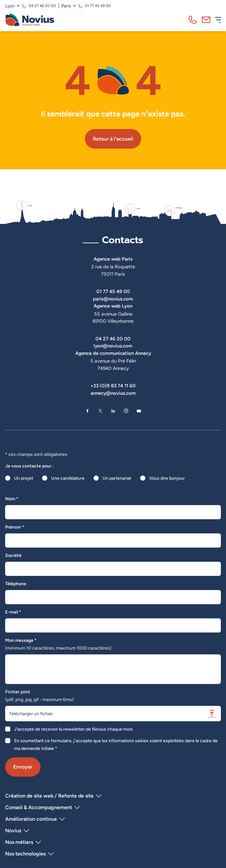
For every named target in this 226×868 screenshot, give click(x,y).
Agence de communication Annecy (113, 353)
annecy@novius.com (113, 393)
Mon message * (58, 644)
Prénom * (15, 527)
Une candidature (68, 478)
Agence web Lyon (113, 306)
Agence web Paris (113, 259)
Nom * (12, 499)
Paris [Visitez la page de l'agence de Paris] (66, 6)
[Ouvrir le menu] (218, 20)
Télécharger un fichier (113, 713)
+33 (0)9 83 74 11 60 (113, 386)
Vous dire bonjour (167, 478)
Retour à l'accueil (113, 139)
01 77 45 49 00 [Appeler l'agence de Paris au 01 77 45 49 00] (98, 6)
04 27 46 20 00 (113, 339)
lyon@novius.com (113, 346)
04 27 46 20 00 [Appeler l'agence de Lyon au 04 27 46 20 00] (42, 6)
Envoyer (23, 767)
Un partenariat (117, 478)
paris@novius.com (113, 299)
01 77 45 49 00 (113, 291)
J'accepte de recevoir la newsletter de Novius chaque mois (73, 729)
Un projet (24, 478)
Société (13, 555)
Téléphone (16, 584)
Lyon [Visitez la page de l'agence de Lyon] (10, 6)
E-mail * (13, 612)
